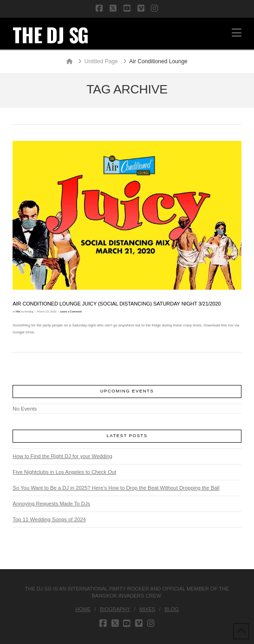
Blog (172, 609)
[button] (237, 33)
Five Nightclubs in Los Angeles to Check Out (64, 472)
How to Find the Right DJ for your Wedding (62, 456)
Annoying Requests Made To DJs (51, 504)
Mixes (147, 609)
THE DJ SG (50, 34)
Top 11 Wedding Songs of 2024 (49, 519)
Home (83, 609)
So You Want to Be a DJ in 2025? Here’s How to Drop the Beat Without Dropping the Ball (116, 488)
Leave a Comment (71, 311)
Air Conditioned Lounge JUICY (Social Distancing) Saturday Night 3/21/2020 (117, 304)
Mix (18, 311)
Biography (115, 609)
